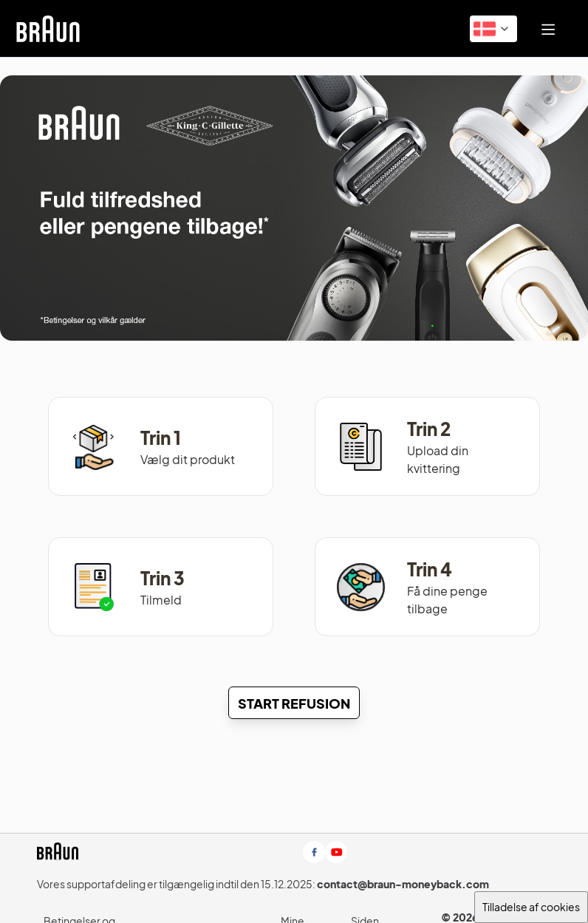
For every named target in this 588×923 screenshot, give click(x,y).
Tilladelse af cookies (531, 907)
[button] (493, 29)
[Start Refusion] (294, 703)
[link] (48, 29)
